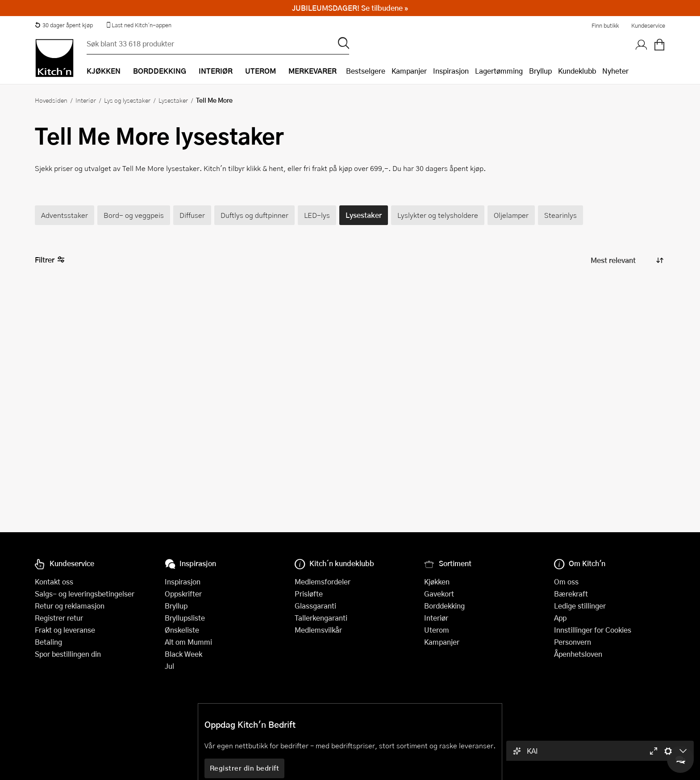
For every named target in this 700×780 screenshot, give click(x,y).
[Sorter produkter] (626, 260)
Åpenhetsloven (578, 654)
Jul (169, 666)
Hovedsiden (51, 100)
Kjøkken (437, 582)
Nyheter (615, 71)
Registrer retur (59, 618)
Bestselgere (366, 71)
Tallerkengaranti (321, 618)
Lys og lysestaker (127, 100)
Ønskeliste (182, 630)
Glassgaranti (315, 606)
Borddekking (444, 606)
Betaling (48, 642)
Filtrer (50, 260)
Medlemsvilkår (318, 630)
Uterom (437, 630)
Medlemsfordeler (323, 582)
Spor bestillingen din (68, 654)
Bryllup (540, 71)
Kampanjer (409, 71)
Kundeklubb (577, 71)
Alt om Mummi (188, 642)
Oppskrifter (183, 594)
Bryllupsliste (185, 618)
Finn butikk (605, 25)
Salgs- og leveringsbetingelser (85, 594)
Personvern (573, 642)
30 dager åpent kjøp (64, 25)
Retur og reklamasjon (70, 606)
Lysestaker (173, 100)
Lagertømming (499, 71)
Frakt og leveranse (65, 630)
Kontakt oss (54, 582)
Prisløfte (309, 594)
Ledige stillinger (580, 606)
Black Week (183, 654)
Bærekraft (571, 594)
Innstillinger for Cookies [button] (593, 630)
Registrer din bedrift (245, 768)
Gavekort (439, 594)
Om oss (566, 582)
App (560, 618)
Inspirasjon (451, 71)
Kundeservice (648, 25)
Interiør (86, 100)
